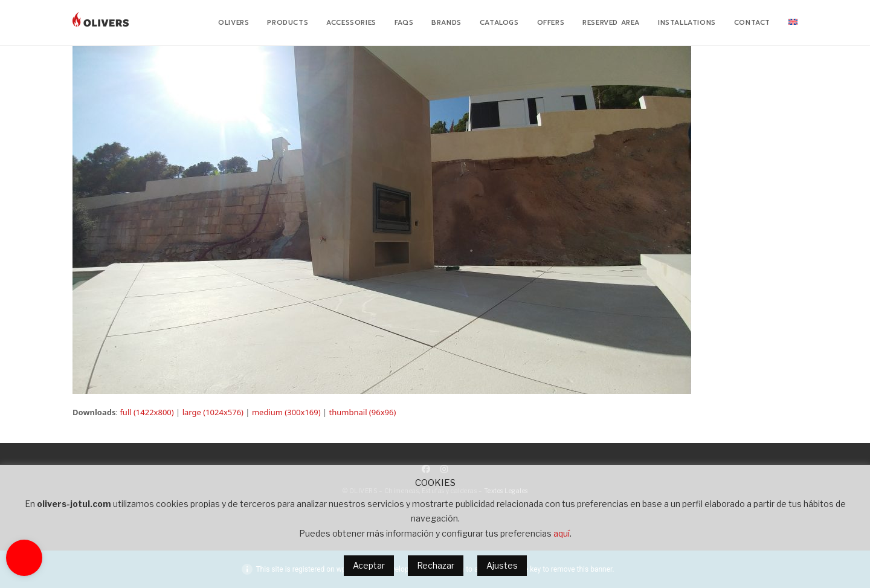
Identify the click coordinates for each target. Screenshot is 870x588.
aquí (562, 533)
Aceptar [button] (369, 565)
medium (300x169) (286, 412)
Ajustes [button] (502, 565)
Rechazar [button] (436, 565)
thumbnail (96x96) (363, 412)
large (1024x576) (213, 412)
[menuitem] (793, 23)
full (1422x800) (147, 412)
